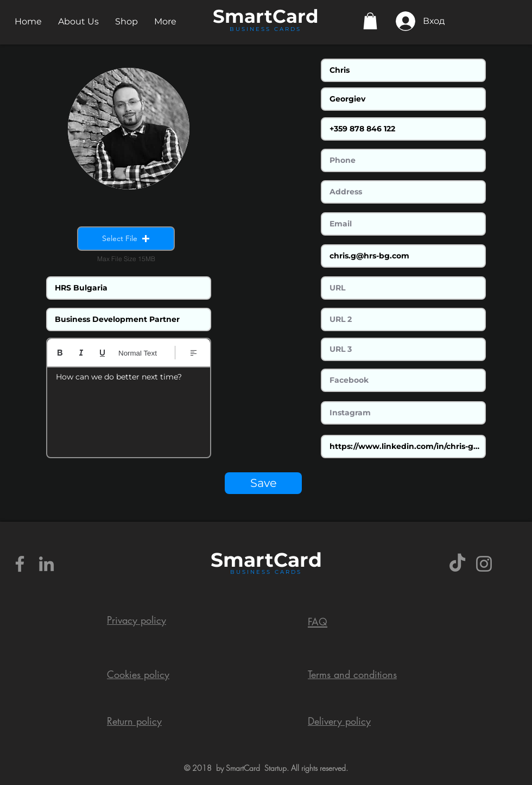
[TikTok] (457, 564)
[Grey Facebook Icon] (20, 564)
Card (296, 16)
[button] (78, 21)
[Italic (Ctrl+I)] (81, 353)
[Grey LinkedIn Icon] (46, 564)
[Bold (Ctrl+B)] (60, 353)
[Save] (263, 483)
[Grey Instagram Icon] (484, 564)
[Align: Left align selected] (194, 353)
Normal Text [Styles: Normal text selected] (138, 353)
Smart (242, 560)
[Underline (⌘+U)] (102, 353)
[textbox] (129, 409)
